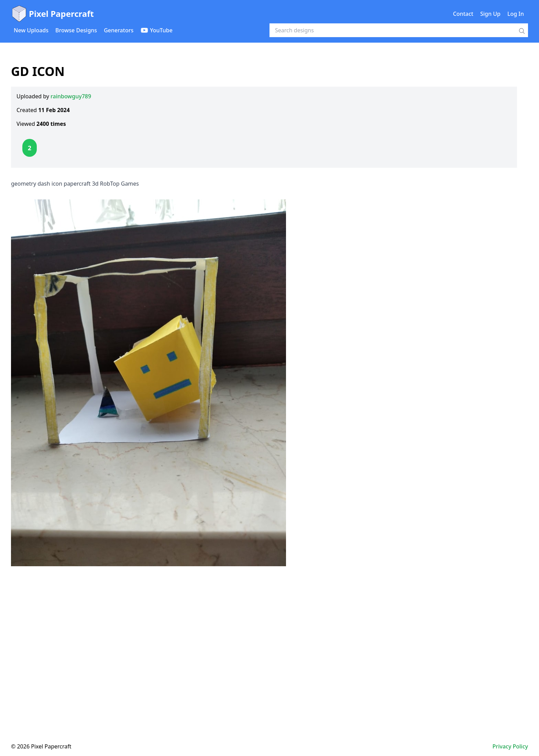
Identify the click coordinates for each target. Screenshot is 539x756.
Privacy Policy (510, 746)
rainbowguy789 (71, 96)
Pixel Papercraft (52, 14)
